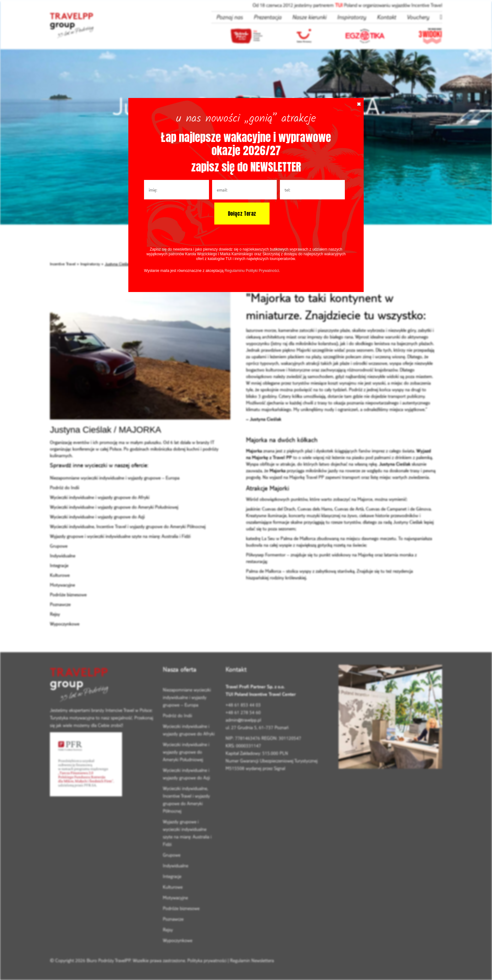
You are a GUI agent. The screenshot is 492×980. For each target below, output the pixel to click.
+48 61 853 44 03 (243, 705)
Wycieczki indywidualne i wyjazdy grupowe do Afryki (100, 497)
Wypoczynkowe (65, 624)
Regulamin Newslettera (252, 960)
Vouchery (418, 17)
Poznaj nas (230, 17)
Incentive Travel (63, 264)
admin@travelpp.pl (243, 720)
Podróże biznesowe (68, 595)
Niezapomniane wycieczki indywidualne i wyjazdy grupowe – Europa (115, 478)
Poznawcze (60, 604)
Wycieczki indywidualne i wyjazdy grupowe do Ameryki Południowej (114, 507)
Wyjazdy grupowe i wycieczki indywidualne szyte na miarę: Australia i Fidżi (120, 536)
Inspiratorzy (352, 17)
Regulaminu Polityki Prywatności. (252, 271)
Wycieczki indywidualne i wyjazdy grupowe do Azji (97, 517)
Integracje (59, 565)
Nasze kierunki (309, 17)
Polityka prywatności (207, 960)
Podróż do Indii (64, 487)
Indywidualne (63, 556)
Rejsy (55, 614)
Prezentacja (267, 17)
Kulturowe (60, 575)
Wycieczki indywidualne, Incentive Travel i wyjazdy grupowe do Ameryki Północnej (128, 526)
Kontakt (386, 17)
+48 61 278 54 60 (243, 712)
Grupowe (59, 546)
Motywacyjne (62, 585)
